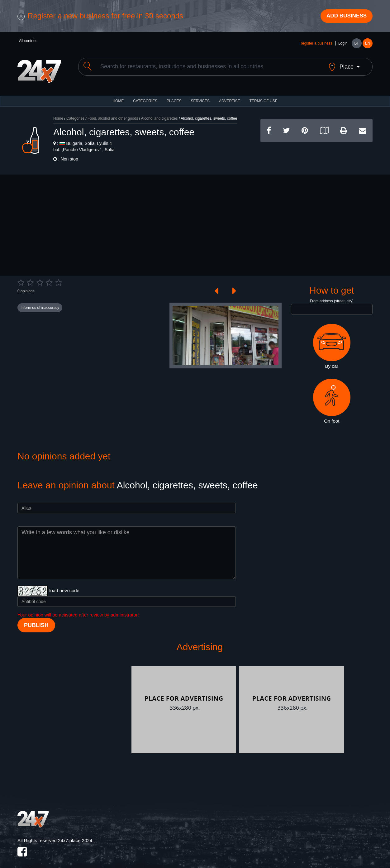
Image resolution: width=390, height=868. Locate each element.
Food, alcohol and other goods (113, 114)
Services (200, 97)
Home (58, 114)
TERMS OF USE (264, 97)
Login (343, 44)
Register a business (316, 44)
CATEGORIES (145, 97)
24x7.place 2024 (75, 836)
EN (368, 44)
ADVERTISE (230, 97)
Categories (75, 114)
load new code (64, 586)
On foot (332, 397)
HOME (118, 97)
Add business (345, 17)
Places (174, 97)
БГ (356, 44)
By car (332, 342)
